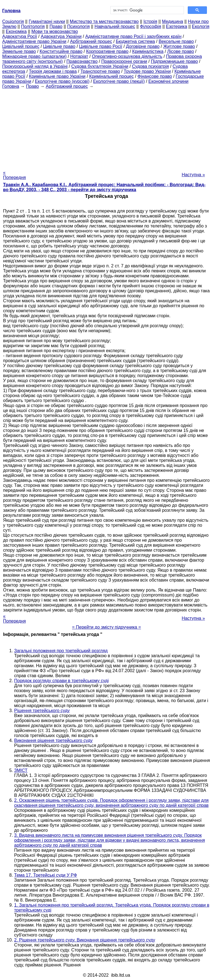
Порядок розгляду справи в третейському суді (61, 681)
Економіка (16, 31)
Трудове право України (147, 71)
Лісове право (181, 51)
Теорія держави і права (53, 71)
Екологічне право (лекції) (119, 81)
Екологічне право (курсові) (62, 81)
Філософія (150, 26)
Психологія (78, 26)
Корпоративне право (107, 51)
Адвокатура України (61, 36)
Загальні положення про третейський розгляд (61, 651)
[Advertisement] (106, 128)
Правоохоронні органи (124, 61)
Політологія (33, 26)
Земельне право (19, 51)
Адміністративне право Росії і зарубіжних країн (133, 36)
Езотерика (177, 26)
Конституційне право (61, 51)
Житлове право (179, 46)
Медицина (173, 21)
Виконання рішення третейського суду (53, 740)
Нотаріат (79, 56)
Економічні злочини (168, 81)
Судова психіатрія (150, 66)
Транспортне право (100, 71)
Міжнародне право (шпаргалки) (34, 56)
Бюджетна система (135, 41)
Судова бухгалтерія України (100, 66)
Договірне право (143, 46)
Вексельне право (176, 41)
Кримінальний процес (112, 76)
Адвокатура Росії (20, 36)
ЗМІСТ (21, 770)
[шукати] (147, 10)
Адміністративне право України (34, 41)
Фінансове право (155, 76)
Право (56, 26)
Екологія (201, 26)
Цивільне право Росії (101, 46)
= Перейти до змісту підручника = (107, 627)
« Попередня (14, 175)
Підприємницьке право (174, 61)
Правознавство (82, 61)
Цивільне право (59, 46)
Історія (150, 21)
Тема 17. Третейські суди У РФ (46, 875)
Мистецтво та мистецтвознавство (104, 21)
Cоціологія (13, 21)
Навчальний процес (115, 26)
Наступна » (193, 175)
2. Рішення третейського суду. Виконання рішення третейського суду (85, 940)
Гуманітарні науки (47, 21)
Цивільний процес (21, 46)
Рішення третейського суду (42, 711)
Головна (11, 86)
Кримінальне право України (57, 76)
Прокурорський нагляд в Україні (35, 66)
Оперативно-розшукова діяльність (127, 56)
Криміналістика (148, 51)
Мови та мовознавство (55, 31)
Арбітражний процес (91, 41)
